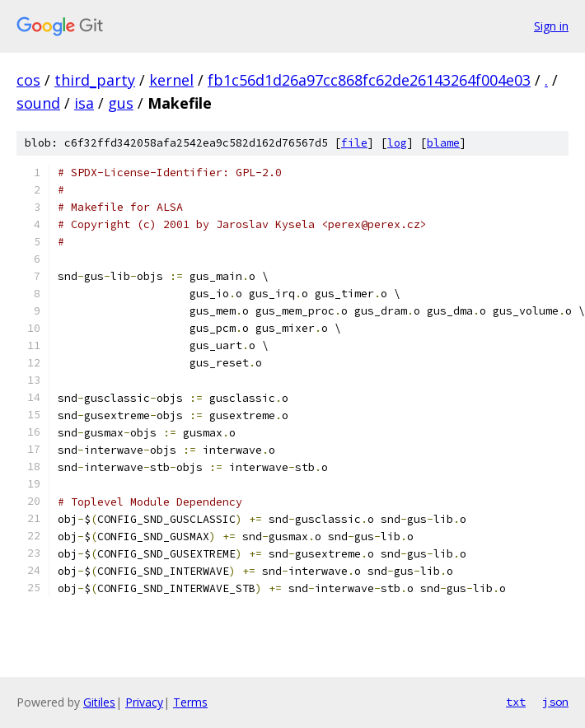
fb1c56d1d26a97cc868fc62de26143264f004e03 (369, 80)
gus (121, 103)
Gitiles (99, 702)
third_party (95, 80)
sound (38, 103)
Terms (190, 702)
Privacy (144, 702)
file (354, 143)
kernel (171, 80)
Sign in (551, 26)
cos (28, 80)
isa (84, 103)
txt (516, 702)
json (555, 702)
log (397, 143)
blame (443, 143)
